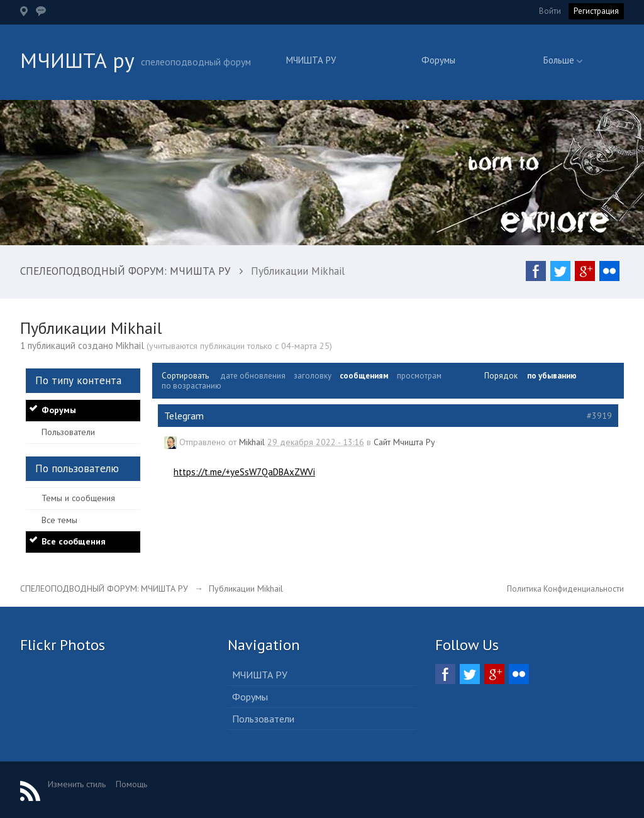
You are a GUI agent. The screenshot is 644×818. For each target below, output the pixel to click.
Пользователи (68, 432)
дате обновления (253, 376)
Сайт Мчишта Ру (404, 442)
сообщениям (364, 376)
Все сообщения (74, 541)
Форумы (438, 60)
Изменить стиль (77, 784)
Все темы (59, 520)
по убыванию (552, 376)
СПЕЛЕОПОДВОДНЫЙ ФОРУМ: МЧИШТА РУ (104, 589)
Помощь (131, 784)
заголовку (313, 376)
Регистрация (596, 11)
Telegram (184, 416)
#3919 (599, 416)
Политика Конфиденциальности (565, 589)
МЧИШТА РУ (311, 60)
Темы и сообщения (78, 498)
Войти (550, 11)
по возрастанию (192, 386)
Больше (563, 60)
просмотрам (419, 376)
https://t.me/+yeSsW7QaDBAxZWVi (244, 472)
